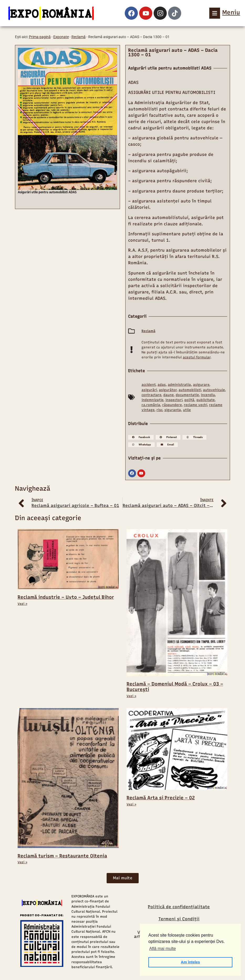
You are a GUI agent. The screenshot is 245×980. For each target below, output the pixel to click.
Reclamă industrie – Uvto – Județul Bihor (66, 597)
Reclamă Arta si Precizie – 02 (161, 798)
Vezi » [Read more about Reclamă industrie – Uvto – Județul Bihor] (22, 604)
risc (159, 410)
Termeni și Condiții (179, 919)
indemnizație (152, 400)
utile (187, 410)
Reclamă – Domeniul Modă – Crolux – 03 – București (175, 687)
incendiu (208, 395)
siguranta (173, 410)
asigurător (168, 390)
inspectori (174, 400)
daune (168, 395)
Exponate (61, 37)
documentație (187, 395)
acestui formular (197, 357)
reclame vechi (195, 405)
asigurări (149, 390)
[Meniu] (215, 13)
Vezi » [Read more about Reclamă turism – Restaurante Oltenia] (22, 862)
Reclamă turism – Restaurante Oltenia (62, 856)
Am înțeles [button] (191, 962)
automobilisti (190, 390)
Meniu (231, 12)
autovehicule (214, 390)
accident (148, 385)
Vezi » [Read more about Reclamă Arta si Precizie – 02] (131, 804)
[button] (141, 437)
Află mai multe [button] (162, 949)
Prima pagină (40, 37)
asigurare (201, 385)
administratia (179, 385)
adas (162, 385)
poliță (189, 400)
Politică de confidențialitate (179, 907)
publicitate (205, 400)
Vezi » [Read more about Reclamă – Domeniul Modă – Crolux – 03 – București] (131, 696)
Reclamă (79, 37)
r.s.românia (151, 405)
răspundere (172, 405)
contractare (151, 395)
